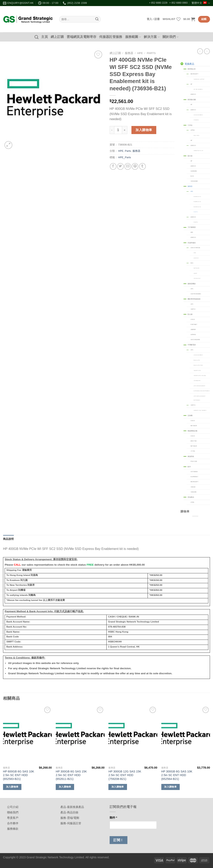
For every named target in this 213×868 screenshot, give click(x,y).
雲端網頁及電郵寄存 (81, 37)
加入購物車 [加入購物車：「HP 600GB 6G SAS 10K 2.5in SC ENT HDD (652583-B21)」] (12, 787)
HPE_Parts (124, 157)
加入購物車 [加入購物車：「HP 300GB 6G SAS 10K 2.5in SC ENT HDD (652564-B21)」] (170, 787)
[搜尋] (36, 37)
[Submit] (97, 19)
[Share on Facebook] (113, 166)
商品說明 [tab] (8, 539)
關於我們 (171, 37)
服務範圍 (133, 37)
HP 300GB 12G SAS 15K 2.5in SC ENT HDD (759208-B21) (125, 775)
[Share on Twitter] (120, 166)
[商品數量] (118, 130)
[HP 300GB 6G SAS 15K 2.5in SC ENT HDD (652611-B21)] (80, 735)
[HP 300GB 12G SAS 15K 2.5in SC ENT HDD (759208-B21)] (133, 735)
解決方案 (152, 37)
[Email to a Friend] (128, 166)
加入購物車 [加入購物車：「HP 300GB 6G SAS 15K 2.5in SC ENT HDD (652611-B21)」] (65, 787)
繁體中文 (201, 3)
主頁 (45, 37)
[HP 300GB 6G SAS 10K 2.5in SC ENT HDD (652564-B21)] (186, 735)
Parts (151, 53)
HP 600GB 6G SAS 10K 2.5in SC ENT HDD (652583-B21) (19, 775)
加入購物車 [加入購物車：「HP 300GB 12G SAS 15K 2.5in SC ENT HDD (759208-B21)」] (118, 787)
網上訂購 (57, 37)
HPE (140, 53)
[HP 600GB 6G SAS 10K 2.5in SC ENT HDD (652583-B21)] (27, 735)
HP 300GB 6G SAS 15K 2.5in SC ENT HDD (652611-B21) (71, 775)
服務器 (129, 53)
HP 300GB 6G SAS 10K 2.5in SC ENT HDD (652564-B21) (177, 775)
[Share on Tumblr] (142, 166)
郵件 (113, 818)
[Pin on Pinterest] (135, 166)
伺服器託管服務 (111, 37)
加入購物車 (144, 130)
